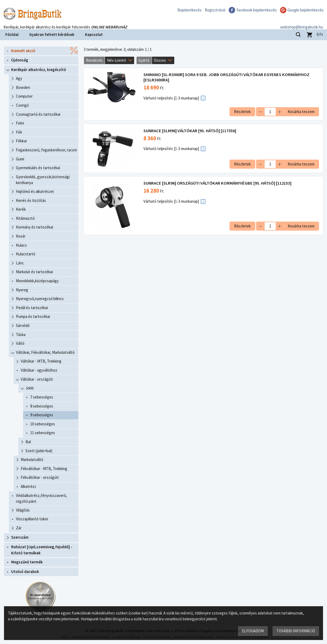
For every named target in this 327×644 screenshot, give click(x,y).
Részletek (242, 112)
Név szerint (117, 60)
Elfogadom (253, 631)
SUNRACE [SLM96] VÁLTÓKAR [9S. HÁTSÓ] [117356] (190, 131)
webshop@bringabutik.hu (302, 22)
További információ (296, 631)
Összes (160, 60)
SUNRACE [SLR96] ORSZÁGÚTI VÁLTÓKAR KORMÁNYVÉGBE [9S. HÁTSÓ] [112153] (217, 183)
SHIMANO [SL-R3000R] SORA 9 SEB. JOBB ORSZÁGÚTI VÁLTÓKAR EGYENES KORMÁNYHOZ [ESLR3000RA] (226, 77)
